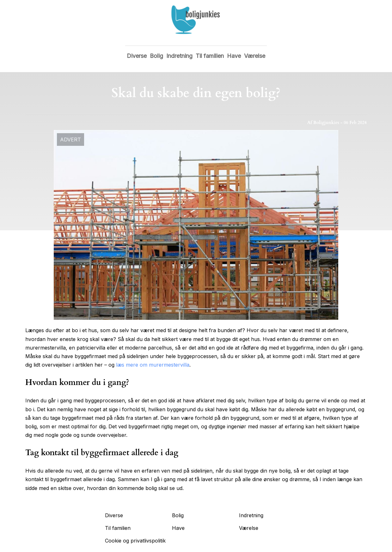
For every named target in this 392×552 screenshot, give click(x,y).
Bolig (156, 56)
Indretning (179, 56)
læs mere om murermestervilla (153, 365)
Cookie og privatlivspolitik (135, 541)
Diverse (137, 56)
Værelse (255, 56)
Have (234, 56)
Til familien (210, 56)
